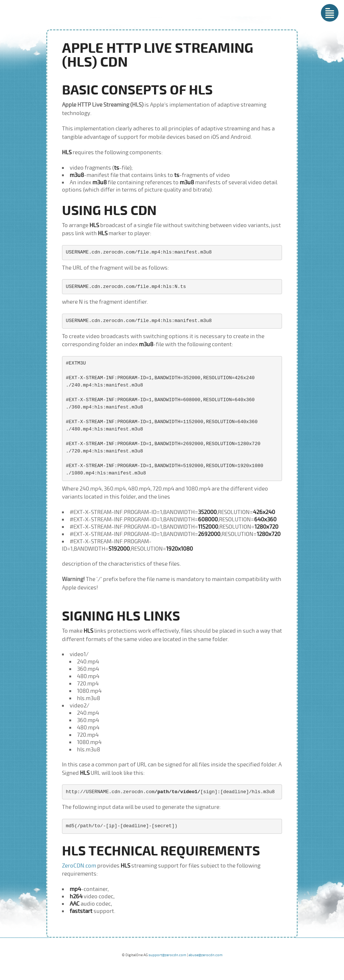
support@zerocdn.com (167, 955)
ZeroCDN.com (79, 866)
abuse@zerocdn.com (206, 955)
